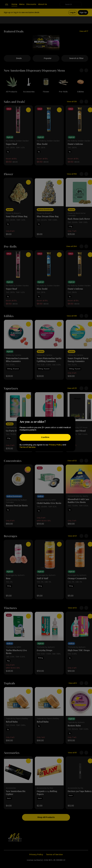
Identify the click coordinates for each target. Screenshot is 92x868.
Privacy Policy (55, 445)
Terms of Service (27, 447)
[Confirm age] (45, 437)
